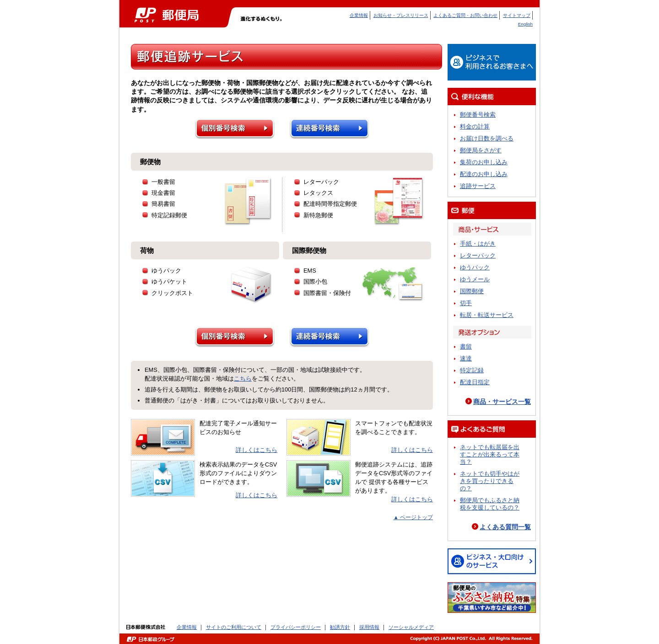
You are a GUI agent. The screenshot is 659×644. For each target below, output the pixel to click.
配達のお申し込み (484, 174)
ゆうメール (475, 279)
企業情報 (359, 15)
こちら (243, 378)
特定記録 (472, 370)
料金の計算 (475, 126)
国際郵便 (472, 291)
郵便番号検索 (478, 115)
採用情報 (369, 627)
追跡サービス (478, 186)
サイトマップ (517, 15)
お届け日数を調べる (487, 138)
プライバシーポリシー (296, 627)
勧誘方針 (340, 627)
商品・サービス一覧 (502, 402)
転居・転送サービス (487, 315)
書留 (466, 346)
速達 (466, 358)
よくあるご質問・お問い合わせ (465, 15)
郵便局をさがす (481, 150)
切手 (466, 303)
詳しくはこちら (257, 450)
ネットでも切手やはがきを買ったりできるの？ (490, 481)
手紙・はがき (478, 244)
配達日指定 (475, 382)
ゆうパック (475, 267)
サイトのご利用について (234, 627)
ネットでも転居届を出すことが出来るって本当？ (490, 454)
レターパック (478, 255)
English (525, 24)
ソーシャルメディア (411, 627)
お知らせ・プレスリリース (401, 15)
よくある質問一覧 (505, 527)
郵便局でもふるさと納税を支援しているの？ (490, 504)
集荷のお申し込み (484, 162)
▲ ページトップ (413, 517)
